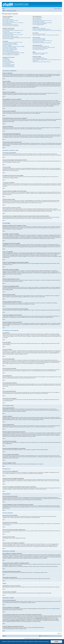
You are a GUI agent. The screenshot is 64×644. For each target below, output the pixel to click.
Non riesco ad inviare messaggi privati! (39, 28)
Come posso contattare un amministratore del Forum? (42, 62)
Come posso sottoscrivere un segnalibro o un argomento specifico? (44, 47)
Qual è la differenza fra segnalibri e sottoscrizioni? (41, 46)
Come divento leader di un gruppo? (38, 22)
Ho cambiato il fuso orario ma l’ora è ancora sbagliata (11, 32)
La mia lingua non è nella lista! (8, 34)
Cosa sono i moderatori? (37, 18)
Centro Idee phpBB (52, 609)
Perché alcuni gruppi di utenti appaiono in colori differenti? (42, 23)
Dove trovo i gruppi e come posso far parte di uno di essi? (42, 21)
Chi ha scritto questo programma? (38, 58)
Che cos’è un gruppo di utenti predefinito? (40, 24)
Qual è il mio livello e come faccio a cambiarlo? (10, 37)
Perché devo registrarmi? (7, 17)
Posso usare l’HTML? (6, 59)
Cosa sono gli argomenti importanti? (9, 65)
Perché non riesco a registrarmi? (8, 19)
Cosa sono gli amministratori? (38, 17)
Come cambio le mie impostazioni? (8, 29)
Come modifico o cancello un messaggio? (10, 43)
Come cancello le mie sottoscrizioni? (39, 49)
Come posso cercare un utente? (38, 42)
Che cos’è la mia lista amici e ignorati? (39, 34)
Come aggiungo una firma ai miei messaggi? (10, 44)
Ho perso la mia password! (7, 24)
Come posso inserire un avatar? (8, 36)
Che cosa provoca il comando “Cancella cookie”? (11, 26)
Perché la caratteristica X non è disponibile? (40, 59)
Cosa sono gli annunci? (6, 64)
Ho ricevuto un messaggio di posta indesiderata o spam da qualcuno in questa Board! (47, 30)
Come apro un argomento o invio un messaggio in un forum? (13, 42)
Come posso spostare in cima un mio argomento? (11, 55)
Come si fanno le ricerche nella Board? (39, 39)
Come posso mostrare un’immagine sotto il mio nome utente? (13, 35)
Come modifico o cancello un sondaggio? (9, 48)
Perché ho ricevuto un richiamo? (8, 51)
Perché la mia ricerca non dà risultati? (39, 40)
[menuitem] (4, 9)
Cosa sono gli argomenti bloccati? (8, 66)
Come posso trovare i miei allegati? (38, 54)
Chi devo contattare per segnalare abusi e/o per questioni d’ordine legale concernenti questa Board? (47, 60)
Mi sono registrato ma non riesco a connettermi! (10, 21)
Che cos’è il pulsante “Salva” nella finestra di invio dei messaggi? (13, 53)
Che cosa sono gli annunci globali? (8, 63)
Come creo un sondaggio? (7, 45)
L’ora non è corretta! (6, 31)
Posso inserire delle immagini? (8, 61)
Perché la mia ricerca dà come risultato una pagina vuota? (42, 41)
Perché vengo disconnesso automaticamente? (10, 25)
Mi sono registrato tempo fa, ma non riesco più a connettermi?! (13, 23)
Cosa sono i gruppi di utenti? (37, 19)
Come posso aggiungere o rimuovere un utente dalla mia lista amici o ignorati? (46, 35)
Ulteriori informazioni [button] (44, 642)
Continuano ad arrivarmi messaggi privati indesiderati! (42, 29)
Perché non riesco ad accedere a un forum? (10, 49)
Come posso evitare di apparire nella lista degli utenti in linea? (13, 30)
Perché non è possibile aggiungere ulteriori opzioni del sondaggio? (14, 46)
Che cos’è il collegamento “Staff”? (38, 25)
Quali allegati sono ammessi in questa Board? (40, 53)
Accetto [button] (56, 642)
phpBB (28, 638)
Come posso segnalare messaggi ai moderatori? (11, 52)
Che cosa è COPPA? (6, 18)
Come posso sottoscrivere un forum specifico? (40, 48)
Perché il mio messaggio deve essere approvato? (11, 54)
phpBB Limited (31, 601)
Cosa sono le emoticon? (7, 60)
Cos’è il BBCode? (6, 58)
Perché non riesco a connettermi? (8, 22)
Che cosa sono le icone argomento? (9, 67)
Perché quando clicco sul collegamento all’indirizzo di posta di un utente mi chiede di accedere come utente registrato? (17, 38)
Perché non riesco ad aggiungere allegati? (10, 50)
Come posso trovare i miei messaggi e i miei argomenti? (42, 43)
